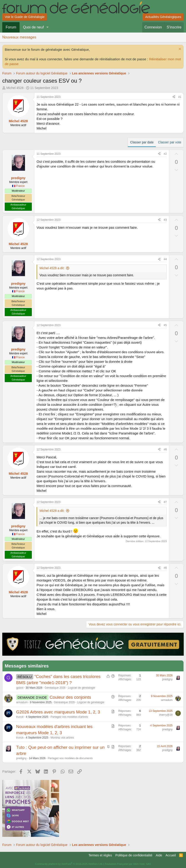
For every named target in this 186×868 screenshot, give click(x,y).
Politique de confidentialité (134, 855)
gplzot (20, 688)
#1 (180, 97)
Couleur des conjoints (70, 697)
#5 (165, 325)
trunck (20, 717)
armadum (22, 702)
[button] (48, 27)
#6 (165, 449)
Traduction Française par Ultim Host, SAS (128, 864)
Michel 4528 (15, 88)
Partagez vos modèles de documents (70, 758)
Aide (159, 855)
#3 (165, 220)
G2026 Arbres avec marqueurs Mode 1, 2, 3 (58, 712)
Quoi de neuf (33, 27)
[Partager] (174, 97)
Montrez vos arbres (62, 738)
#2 (165, 154)
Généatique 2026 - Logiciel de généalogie (70, 688)
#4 (165, 259)
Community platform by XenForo (69, 864)
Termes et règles (100, 855)
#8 (165, 568)
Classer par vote (170, 142)
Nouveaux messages (19, 37)
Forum (11, 27)
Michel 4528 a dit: (52, 268)
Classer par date (142, 142)
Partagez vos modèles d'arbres (69, 717)
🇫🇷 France (18, 186)
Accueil (171, 855)
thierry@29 (166, 715)
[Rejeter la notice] (179, 49)
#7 (165, 502)
